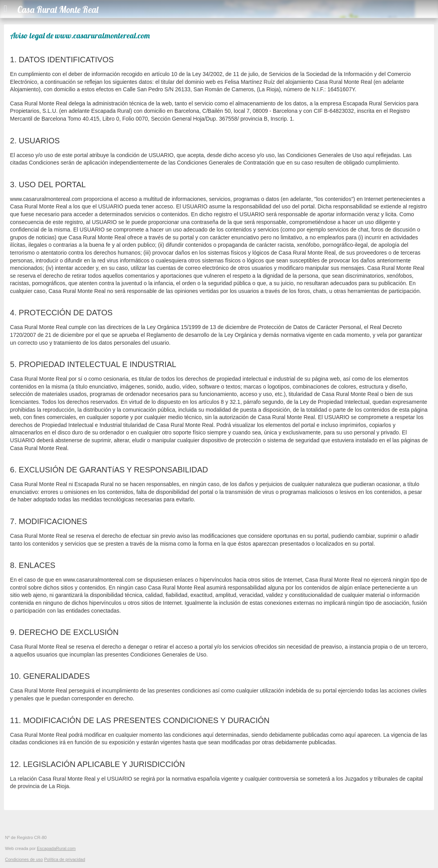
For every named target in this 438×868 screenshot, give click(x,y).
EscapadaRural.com (56, 848)
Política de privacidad (65, 859)
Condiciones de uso (24, 859)
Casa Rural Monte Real (58, 10)
